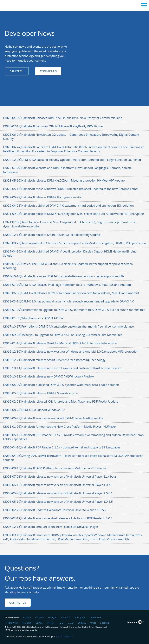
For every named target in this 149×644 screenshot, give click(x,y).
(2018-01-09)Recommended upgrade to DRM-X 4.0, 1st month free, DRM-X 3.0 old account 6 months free (74, 310)
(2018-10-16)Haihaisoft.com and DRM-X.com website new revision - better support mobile (64, 276)
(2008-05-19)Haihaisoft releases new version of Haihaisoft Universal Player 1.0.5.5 (58, 502)
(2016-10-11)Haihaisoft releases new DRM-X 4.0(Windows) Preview (49, 376)
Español (39, 617)
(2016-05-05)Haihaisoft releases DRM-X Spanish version (41, 393)
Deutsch (66, 617)
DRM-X (82, 623)
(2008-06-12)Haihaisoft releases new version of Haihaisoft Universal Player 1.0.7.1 (58, 485)
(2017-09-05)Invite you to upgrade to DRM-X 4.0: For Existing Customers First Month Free (63, 335)
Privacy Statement (64, 637)
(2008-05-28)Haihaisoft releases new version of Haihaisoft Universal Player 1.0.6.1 (58, 493)
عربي (61, 623)
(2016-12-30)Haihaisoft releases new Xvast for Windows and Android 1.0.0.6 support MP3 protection (71, 352)
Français (52, 617)
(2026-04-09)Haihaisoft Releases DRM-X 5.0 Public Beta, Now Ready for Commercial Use (63, 118)
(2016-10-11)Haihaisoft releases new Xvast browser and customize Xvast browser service (62, 368)
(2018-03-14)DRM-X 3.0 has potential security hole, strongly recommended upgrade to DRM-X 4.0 (69, 301)
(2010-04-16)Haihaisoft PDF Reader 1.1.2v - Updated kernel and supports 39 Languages (62, 447)
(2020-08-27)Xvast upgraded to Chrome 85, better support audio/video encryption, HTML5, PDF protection (74, 243)
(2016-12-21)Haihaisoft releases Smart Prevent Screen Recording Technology (54, 360)
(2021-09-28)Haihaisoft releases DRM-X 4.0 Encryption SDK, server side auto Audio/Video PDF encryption (74, 214)
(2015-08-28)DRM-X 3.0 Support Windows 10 (34, 410)
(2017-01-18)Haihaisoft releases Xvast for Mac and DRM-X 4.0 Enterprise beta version (60, 343)
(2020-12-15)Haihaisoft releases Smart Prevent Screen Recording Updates (52, 235)
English (27, 617)
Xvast (93, 623)
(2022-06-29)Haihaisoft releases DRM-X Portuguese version (43, 197)
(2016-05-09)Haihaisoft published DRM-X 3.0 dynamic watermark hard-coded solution (61, 385)
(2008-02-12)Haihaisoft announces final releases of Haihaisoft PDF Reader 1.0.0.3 (58, 518)
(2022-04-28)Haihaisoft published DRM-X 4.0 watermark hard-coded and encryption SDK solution (68, 206)
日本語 (39, 623)
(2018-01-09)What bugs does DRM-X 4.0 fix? (33, 318)
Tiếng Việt (12, 623)
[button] (17, 71)
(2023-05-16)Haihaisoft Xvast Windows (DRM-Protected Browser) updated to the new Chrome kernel (71, 189)
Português (80, 617)
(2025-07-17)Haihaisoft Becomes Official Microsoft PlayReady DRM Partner (53, 126)
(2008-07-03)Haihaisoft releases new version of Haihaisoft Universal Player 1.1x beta (59, 477)
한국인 (51, 623)
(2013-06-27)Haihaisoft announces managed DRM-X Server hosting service (53, 418)
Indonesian (96, 617)
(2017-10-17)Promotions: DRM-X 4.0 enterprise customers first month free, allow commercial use (68, 326)
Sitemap (105, 623)
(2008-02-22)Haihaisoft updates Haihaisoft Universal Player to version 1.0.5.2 (55, 510)
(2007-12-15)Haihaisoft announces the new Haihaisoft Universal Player (51, 527)
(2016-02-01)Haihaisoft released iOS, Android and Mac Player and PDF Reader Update (61, 402)
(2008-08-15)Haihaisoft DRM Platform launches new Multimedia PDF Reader (55, 468)
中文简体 (27, 623)
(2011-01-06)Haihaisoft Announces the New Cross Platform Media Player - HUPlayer (59, 427)
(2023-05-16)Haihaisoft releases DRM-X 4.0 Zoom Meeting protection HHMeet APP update (64, 180)
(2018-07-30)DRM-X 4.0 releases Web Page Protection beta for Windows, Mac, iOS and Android (67, 285)
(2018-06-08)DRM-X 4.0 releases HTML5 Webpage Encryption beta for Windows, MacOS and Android (71, 293)
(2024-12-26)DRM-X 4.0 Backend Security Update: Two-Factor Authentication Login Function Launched (72, 160)
